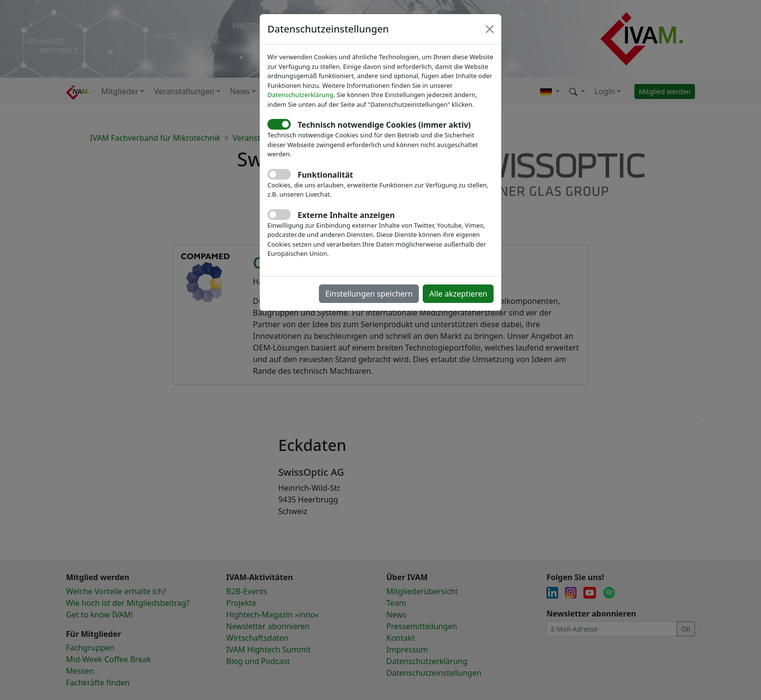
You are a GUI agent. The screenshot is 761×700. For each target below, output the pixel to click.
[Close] (490, 29)
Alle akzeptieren (458, 294)
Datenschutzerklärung (300, 95)
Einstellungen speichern (369, 294)
